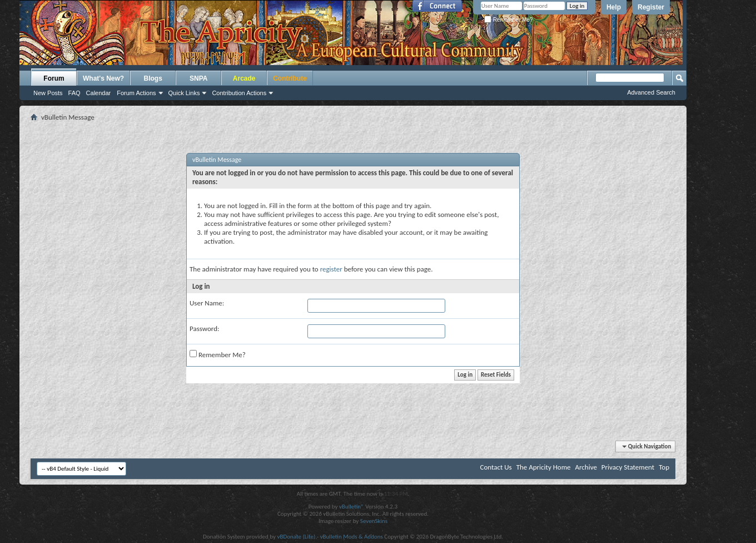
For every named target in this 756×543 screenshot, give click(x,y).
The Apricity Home (544, 467)
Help (614, 7)
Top (664, 467)
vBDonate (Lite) (296, 537)
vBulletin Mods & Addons (352, 537)
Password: (204, 329)
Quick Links (184, 93)
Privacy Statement (628, 467)
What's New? (103, 78)
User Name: (207, 303)
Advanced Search (651, 92)
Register (651, 7)
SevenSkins (374, 521)
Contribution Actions (239, 93)
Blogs (153, 78)
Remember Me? (508, 20)
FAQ (74, 93)
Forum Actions (136, 93)
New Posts (48, 93)
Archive (586, 467)
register (331, 269)
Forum (54, 78)
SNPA (198, 78)
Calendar (99, 93)
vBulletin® (352, 507)
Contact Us (496, 467)
